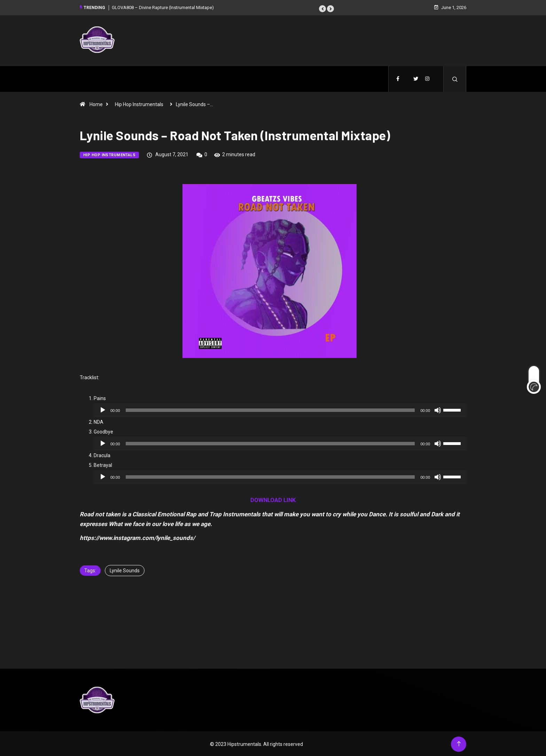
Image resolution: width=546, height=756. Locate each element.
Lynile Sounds (125, 570)
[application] (280, 409)
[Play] (103, 409)
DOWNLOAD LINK (273, 499)
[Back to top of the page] (459, 743)
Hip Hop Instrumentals (139, 103)
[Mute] (438, 409)
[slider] (270, 409)
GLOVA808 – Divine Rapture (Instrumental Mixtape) (163, 7)
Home (96, 103)
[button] (322, 8)
